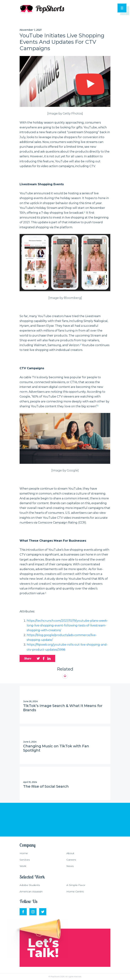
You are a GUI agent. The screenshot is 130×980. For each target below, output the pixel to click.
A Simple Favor (76, 885)
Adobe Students (30, 885)
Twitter (43, 910)
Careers (71, 860)
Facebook (23, 910)
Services (25, 860)
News (70, 866)
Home (24, 853)
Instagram (33, 910)
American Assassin (31, 891)
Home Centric (75, 891)
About (70, 853)
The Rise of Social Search (46, 786)
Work (23, 866)
